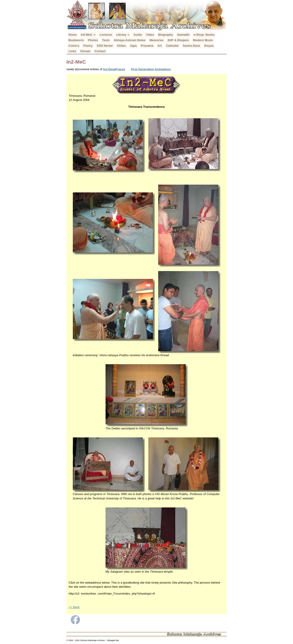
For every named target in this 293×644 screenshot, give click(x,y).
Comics (74, 46)
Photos (93, 40)
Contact (100, 51)
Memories (156, 40)
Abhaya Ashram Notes (130, 40)
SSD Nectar (105, 46)
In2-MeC (88, 35)
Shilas (121, 46)
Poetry (88, 46)
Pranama (147, 46)
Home (73, 35)
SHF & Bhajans (178, 40)
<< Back (74, 607)
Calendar (172, 46)
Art (160, 46)
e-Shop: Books (204, 35)
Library (123, 35)
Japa (133, 46)
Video (150, 35)
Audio (138, 35)
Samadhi (183, 35)
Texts (106, 40)
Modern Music (203, 40)
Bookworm (76, 40)
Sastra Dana (191, 46)
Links (72, 51)
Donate (85, 51)
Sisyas (209, 46)
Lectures (106, 35)
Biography (165, 35)
